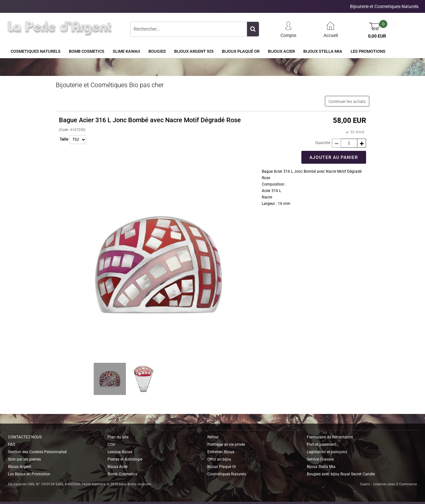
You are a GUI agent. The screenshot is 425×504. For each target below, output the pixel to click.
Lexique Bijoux (120, 452)
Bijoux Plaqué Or (241, 51)
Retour (213, 437)
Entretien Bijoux (221, 452)
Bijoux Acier (281, 51)
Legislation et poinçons (327, 452)
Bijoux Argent (20, 467)
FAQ (12, 444)
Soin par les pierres (24, 459)
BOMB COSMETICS (87, 51)
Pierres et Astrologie (125, 459)
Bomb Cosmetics (122, 474)
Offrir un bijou (219, 459)
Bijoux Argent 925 (194, 51)
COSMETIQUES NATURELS (36, 51)
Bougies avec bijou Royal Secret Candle (341, 474)
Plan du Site (118, 437)
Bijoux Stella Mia (323, 51)
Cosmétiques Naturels (227, 474)
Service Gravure (320, 459)
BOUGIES (157, 51)
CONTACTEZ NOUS (25, 437)
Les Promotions (368, 51)
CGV (111, 444)
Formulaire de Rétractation (330, 437)
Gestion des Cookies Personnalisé (37, 452)
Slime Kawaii (126, 51)
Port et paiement (321, 444)
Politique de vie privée (226, 444)
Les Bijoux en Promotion (29, 474)
